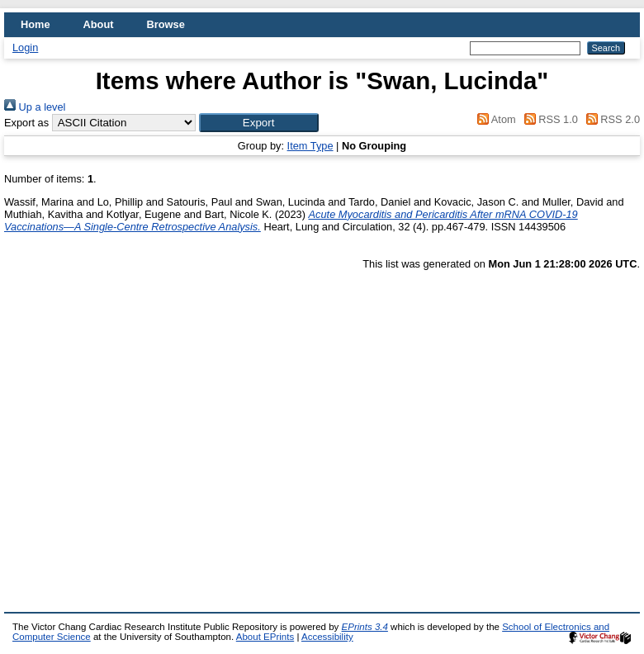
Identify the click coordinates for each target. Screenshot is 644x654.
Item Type (310, 146)
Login (25, 47)
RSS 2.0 (610, 119)
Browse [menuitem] (166, 24)
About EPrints (265, 637)
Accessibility (327, 637)
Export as (26, 123)
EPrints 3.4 (365, 627)
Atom (494, 119)
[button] (259, 123)
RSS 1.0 (548, 119)
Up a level (35, 107)
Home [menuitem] (36, 24)
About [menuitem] (99, 24)
